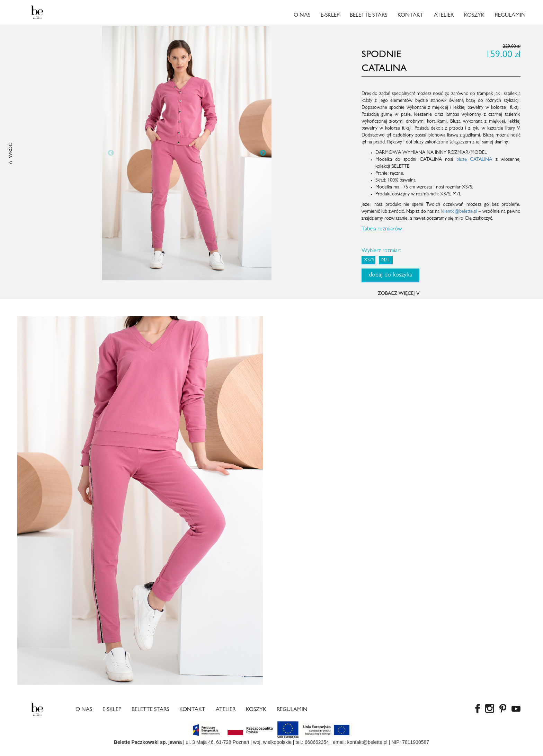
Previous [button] (111, 153)
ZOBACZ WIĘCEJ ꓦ (399, 294)
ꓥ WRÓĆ (11, 153)
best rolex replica (49, 753)
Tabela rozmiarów (382, 229)
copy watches (15, 753)
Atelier (444, 16)
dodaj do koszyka (390, 275)
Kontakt (411, 16)
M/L (386, 260)
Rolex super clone (116, 753)
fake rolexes (82, 753)
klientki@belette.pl (459, 212)
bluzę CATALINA (474, 160)
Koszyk (474, 16)
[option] (187, 153)
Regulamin (510, 16)
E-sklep (330, 16)
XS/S (369, 260)
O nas (302, 16)
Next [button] (263, 153)
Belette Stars (368, 16)
